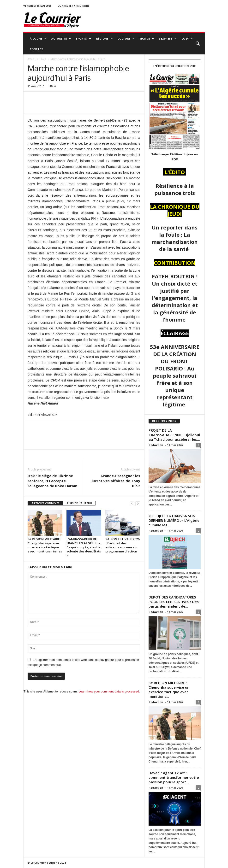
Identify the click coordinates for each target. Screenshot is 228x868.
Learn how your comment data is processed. (109, 691)
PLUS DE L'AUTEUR (79, 503)
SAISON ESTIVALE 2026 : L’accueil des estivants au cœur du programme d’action (122, 545)
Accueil (31, 59)
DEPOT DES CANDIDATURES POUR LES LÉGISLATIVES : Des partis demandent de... (174, 602)
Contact (36, 49)
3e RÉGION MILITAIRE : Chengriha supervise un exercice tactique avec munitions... (169, 689)
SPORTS (84, 39)
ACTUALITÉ (61, 39)
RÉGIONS (104, 39)
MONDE (147, 39)
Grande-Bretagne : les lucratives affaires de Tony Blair (116, 481)
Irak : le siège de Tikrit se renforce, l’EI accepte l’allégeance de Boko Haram (52, 481)
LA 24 (187, 39)
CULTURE (126, 39)
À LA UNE (38, 39)
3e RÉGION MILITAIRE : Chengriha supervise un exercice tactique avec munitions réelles (45, 545)
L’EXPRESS (168, 39)
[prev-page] (132, 503)
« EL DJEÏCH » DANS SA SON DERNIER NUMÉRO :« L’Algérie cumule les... (174, 520)
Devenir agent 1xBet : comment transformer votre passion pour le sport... (174, 777)
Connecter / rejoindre (73, 6)
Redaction (156, 445)
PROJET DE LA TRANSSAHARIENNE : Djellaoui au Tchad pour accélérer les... (174, 435)
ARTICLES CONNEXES (45, 503)
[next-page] (138, 503)
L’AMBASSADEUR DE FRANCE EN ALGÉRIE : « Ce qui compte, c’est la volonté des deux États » (84, 547)
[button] (198, 44)
